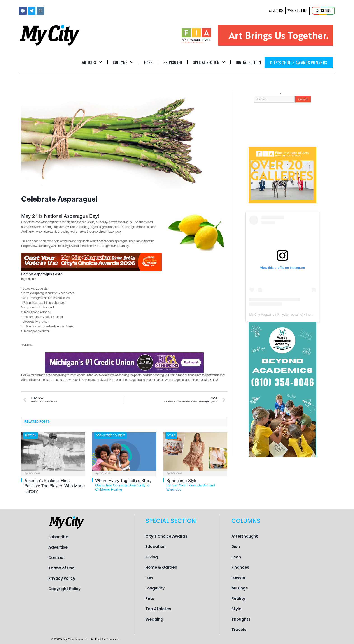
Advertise (58, 547)
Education (155, 547)
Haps (148, 62)
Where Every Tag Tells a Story (126, 485)
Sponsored (173, 62)
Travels (239, 630)
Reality (238, 598)
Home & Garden (161, 567)
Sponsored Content (111, 435)
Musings (240, 588)
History (31, 435)
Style (171, 435)
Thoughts (241, 619)
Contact (57, 558)
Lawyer (238, 578)
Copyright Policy (64, 589)
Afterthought (245, 536)
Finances (240, 567)
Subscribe (58, 537)
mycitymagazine (291, 315)
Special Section (209, 62)
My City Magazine (262, 315)
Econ (236, 557)
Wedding (154, 619)
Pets (150, 598)
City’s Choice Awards (166, 536)
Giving (152, 557)
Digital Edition (248, 62)
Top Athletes (158, 609)
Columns (123, 62)
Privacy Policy (62, 578)
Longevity (155, 588)
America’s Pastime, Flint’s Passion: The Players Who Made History (55, 486)
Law (149, 578)
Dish (236, 547)
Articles (92, 62)
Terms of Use (61, 568)
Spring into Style (197, 485)
